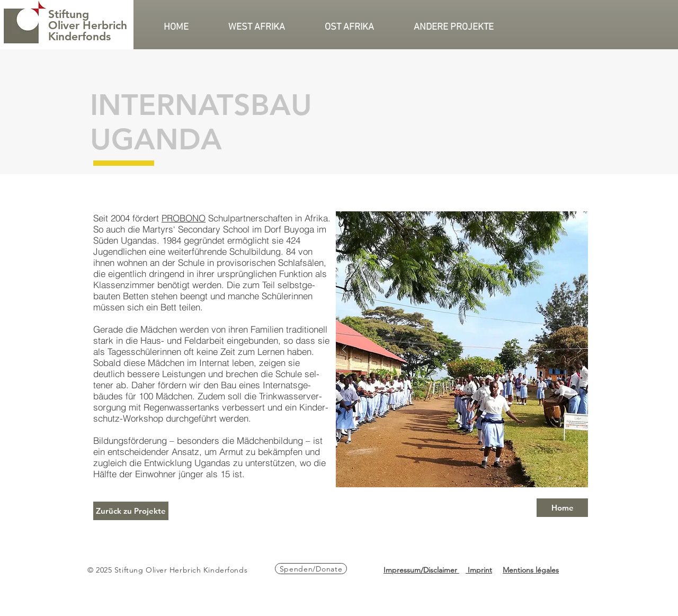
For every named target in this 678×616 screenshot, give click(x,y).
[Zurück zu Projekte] (131, 511)
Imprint (479, 570)
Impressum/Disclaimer (421, 570)
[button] (269, 27)
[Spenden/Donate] (311, 569)
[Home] (562, 508)
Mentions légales (531, 570)
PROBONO (184, 218)
